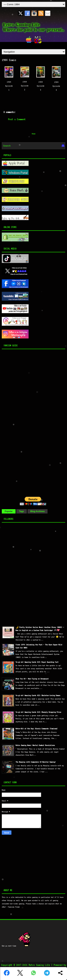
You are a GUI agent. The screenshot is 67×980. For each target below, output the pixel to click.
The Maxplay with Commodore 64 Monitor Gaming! (36, 762)
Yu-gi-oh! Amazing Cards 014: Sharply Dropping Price (38, 712)
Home (34, 134)
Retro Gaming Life (39, 965)
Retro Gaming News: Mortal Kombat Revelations (35, 745)
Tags (22, 511)
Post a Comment (17, 119)
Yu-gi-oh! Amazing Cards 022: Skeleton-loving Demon (38, 695)
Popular (9, 511)
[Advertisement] (24, 422)
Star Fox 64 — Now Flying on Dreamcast (32, 679)
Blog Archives (38, 511)
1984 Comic (9, 60)
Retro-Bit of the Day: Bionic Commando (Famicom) (37, 729)
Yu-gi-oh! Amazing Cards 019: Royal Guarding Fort (37, 662)
